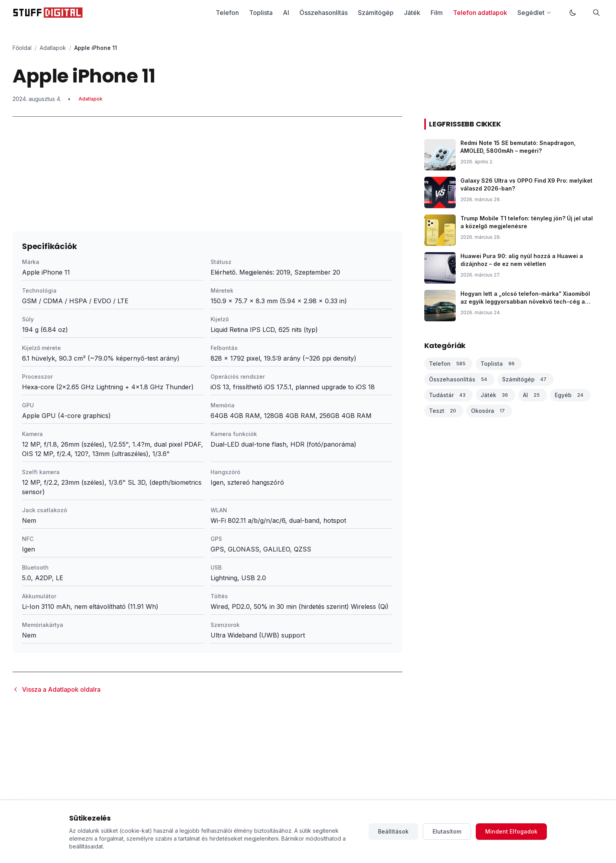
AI (286, 13)
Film (437, 13)
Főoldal (22, 48)
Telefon (227, 13)
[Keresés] (596, 13)
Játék (412, 13)
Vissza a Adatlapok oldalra (57, 689)
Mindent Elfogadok (511, 831)
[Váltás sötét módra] (573, 13)
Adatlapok (53, 48)
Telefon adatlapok (480, 13)
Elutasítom (447, 831)
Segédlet (534, 13)
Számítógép (376, 13)
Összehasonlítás (324, 13)
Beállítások (393, 831)
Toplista (261, 13)
